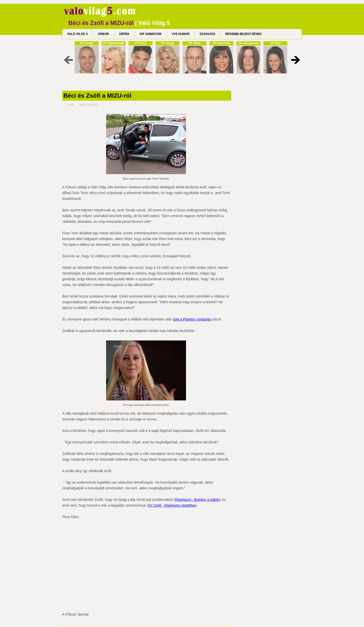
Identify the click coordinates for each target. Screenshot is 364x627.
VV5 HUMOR (181, 34)
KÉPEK (124, 34)
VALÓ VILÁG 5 (77, 34)
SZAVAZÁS (207, 34)
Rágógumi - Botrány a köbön (197, 500)
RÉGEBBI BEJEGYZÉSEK (244, 34)
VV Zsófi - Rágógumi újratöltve (172, 505)
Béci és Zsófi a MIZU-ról (97, 96)
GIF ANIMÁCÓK (151, 34)
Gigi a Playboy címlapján (192, 319)
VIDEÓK (103, 34)
